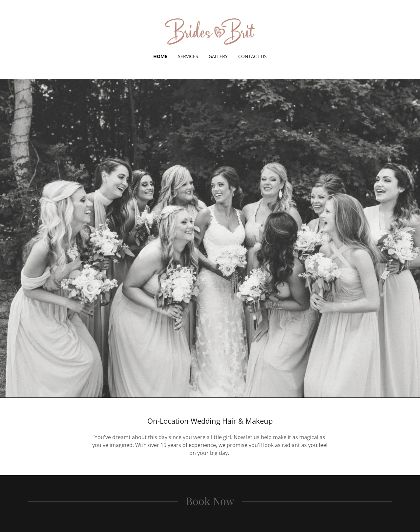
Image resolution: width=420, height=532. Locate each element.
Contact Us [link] (252, 56)
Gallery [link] (218, 56)
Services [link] (188, 56)
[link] (210, 31)
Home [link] (160, 56)
